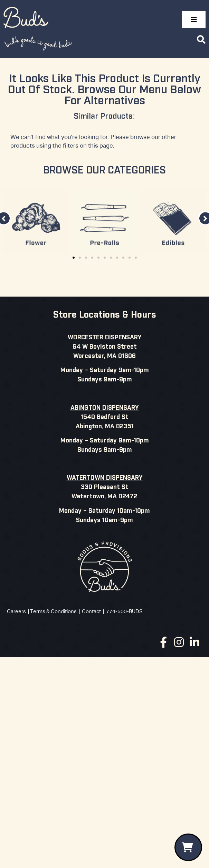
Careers (16, 612)
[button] (74, 258)
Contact (91, 612)
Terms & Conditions (53, 612)
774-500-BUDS (124, 612)
